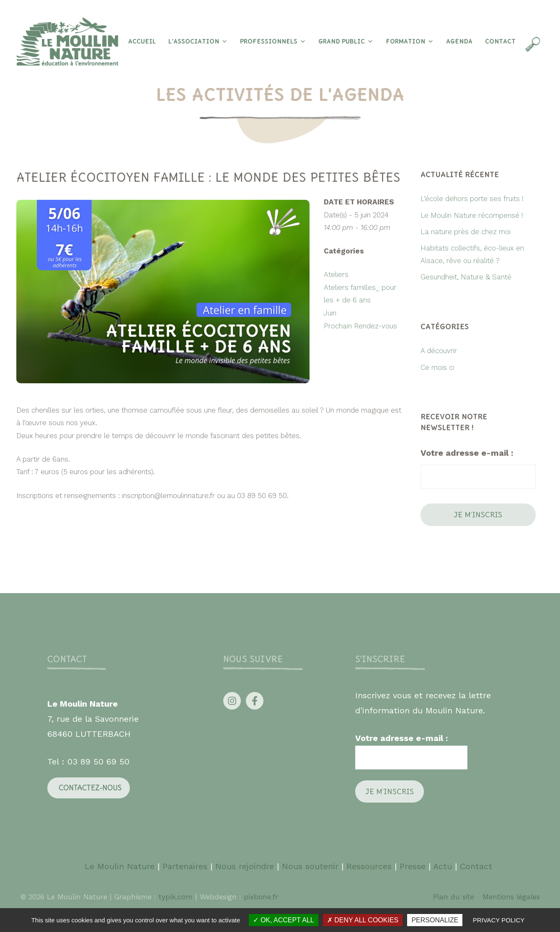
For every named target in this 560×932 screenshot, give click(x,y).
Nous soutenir (310, 866)
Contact (500, 41)
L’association (198, 41)
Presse (413, 866)
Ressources (369, 866)
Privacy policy (499, 920)
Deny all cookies (363, 920)
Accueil (142, 41)
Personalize (435, 920)
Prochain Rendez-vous (360, 326)
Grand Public (346, 41)
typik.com (177, 897)
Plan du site (454, 897)
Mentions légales (511, 897)
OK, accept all (283, 920)
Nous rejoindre (245, 866)
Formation (410, 41)
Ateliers (336, 274)
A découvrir (439, 351)
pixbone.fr (260, 897)
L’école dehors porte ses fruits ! (472, 199)
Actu (443, 866)
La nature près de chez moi (466, 232)
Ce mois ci (437, 367)
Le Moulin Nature (120, 866)
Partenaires (186, 866)
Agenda (459, 41)
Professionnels (273, 41)
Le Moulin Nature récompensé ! (472, 215)
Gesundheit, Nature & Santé (466, 277)
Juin (330, 313)
